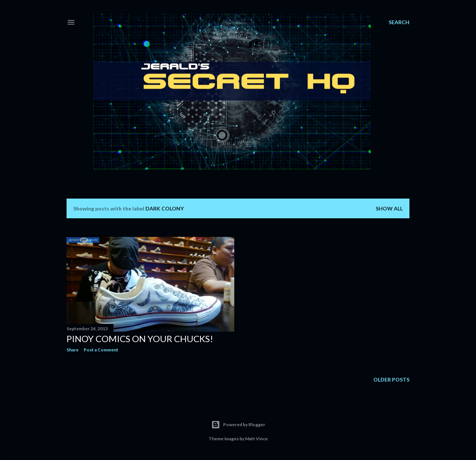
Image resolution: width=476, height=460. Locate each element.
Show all (389, 208)
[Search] (399, 22)
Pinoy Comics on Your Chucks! (140, 339)
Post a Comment (101, 350)
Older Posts (391, 379)
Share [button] (73, 350)
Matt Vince (256, 439)
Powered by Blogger (238, 425)
